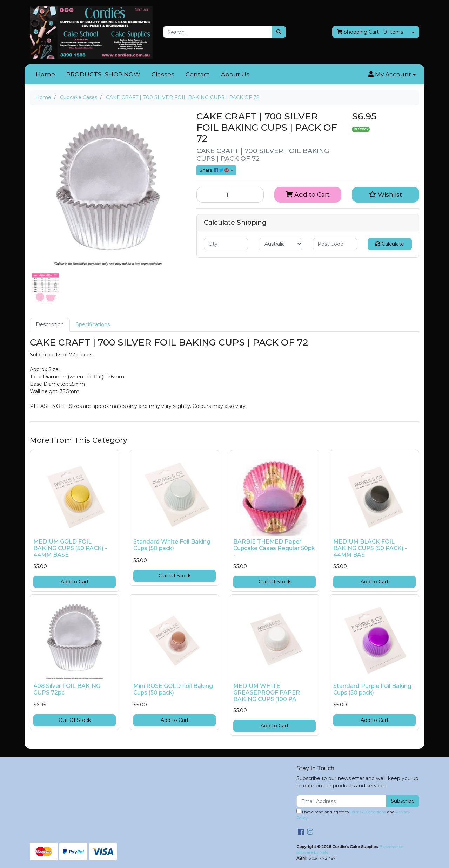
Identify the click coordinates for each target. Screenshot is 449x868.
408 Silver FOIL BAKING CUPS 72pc (67, 689)
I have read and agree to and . (353, 815)
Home (45, 74)
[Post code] (335, 244)
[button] (392, 75)
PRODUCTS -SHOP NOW (103, 74)
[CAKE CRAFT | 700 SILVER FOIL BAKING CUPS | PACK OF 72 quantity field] (230, 194)
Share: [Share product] (215, 170)
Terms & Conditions (368, 812)
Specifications (93, 324)
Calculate (390, 244)
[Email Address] (341, 801)
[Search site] (279, 32)
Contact (198, 74)
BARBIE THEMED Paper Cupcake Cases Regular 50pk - (274, 548)
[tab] (50, 325)
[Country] (281, 244)
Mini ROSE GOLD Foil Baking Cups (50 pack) (173, 689)
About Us (235, 74)
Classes (163, 74)
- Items (370, 32)
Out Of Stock (175, 576)
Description (50, 324)
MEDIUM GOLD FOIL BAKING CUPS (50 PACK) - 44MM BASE (70, 548)
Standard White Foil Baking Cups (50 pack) (172, 545)
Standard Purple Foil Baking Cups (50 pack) (372, 689)
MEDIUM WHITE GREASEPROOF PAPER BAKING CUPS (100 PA (267, 693)
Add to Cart (308, 194)
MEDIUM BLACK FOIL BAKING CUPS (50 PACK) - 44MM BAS (370, 548)
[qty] (226, 244)
